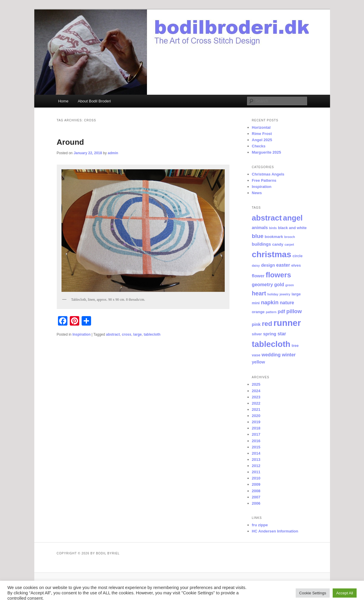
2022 (256, 403)
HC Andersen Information (275, 531)
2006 (256, 503)
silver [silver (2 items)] (257, 334)
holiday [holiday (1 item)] (273, 294)
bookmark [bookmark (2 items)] (274, 237)
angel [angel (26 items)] (293, 218)
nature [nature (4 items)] (287, 303)
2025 (256, 384)
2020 (256, 416)
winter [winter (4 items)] (289, 355)
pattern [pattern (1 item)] (271, 312)
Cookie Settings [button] (313, 593)
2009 (256, 484)
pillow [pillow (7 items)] (294, 311)
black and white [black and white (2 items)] (292, 228)
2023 (256, 397)
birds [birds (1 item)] (273, 228)
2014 (256, 453)
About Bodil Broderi (94, 101)
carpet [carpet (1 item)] (289, 244)
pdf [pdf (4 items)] (281, 312)
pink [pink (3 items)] (256, 324)
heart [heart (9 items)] (259, 293)
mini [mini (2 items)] (256, 303)
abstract (113, 334)
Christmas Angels (268, 174)
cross (127, 334)
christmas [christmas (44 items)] (272, 254)
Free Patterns (264, 180)
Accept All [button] (345, 593)
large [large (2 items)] (296, 294)
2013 (256, 460)
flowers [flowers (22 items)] (279, 275)
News (257, 193)
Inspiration (81, 334)
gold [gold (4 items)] (279, 285)
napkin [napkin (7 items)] (270, 302)
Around (70, 142)
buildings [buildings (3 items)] (262, 244)
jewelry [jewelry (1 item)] (285, 294)
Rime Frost (262, 134)
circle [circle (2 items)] (297, 256)
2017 (256, 434)
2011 (256, 472)
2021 (256, 409)
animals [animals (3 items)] (260, 228)
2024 (256, 391)
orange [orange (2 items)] (258, 312)
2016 (256, 441)
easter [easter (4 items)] (283, 265)
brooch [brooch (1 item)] (289, 237)
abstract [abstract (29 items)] (267, 218)
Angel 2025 (262, 140)
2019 (256, 422)
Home (63, 101)
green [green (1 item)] (290, 285)
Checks (259, 146)
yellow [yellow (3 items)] (259, 362)
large (138, 334)
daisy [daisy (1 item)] (256, 266)
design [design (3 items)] (268, 265)
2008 (256, 491)
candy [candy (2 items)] (278, 244)
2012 (256, 466)
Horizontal (261, 127)
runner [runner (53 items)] (287, 323)
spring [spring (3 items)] (270, 334)
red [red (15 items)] (267, 324)
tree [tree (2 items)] (295, 346)
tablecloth (152, 334)
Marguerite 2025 (267, 152)
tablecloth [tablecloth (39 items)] (271, 344)
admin (113, 153)
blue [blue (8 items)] (258, 236)
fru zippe (260, 525)
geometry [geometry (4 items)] (262, 285)
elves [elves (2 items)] (296, 265)
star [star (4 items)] (282, 334)
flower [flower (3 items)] (258, 276)
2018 (256, 428)
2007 (256, 497)
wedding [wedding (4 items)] (271, 355)
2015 (256, 447)
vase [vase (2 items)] (256, 355)
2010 (256, 478)
